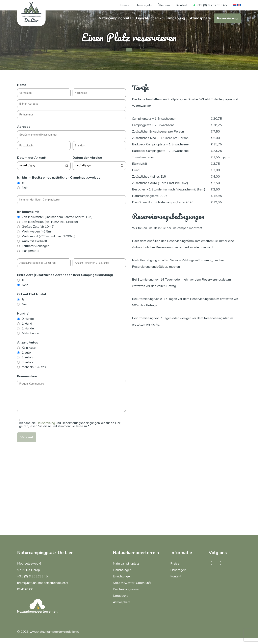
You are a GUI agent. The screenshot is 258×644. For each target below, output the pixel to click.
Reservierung (227, 18)
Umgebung (176, 18)
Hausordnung (46, 423)
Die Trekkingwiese (126, 589)
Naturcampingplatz (115, 18)
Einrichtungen (147, 18)
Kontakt (182, 5)
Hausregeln (144, 5)
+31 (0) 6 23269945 (211, 5)
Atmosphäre (200, 18)
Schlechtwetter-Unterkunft (132, 583)
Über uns (164, 5)
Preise (125, 5)
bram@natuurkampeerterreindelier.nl (43, 583)
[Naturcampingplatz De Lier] (31, 12)
